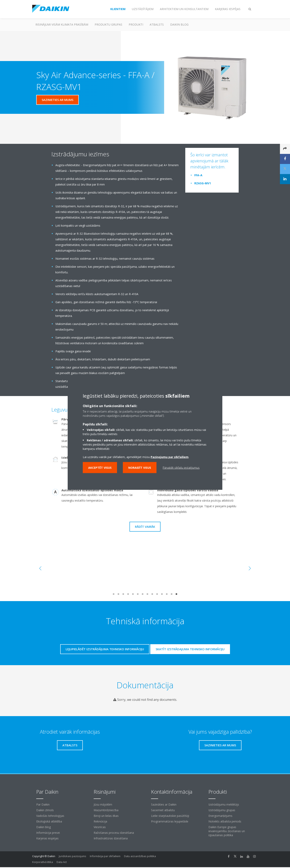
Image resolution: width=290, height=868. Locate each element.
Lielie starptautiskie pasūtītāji (170, 816)
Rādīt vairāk (145, 527)
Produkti (136, 24)
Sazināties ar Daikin (164, 804)
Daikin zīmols (45, 810)
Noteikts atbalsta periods (225, 821)
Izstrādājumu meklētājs (224, 804)
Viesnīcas (100, 827)
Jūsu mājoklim (103, 804)
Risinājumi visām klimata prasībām (62, 24)
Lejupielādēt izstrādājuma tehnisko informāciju (105, 649)
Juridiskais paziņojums (72, 856)
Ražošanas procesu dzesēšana (114, 833)
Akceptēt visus (100, 467)
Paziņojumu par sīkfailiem (170, 457)
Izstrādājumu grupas (222, 810)
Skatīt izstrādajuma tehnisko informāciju (190, 649)
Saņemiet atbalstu (163, 810)
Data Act (62, 862)
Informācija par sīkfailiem (105, 856)
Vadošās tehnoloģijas (50, 816)
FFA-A (198, 175)
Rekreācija (100, 821)
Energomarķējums (220, 816)
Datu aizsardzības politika (140, 856)
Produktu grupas (108, 24)
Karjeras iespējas (47, 838)
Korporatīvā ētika (43, 862)
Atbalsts (157, 24)
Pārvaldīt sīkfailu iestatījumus (181, 467)
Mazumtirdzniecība (106, 810)
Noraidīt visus (140, 467)
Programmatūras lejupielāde (170, 821)
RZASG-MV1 (203, 183)
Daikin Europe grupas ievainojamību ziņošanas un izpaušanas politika (227, 831)
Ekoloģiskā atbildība (49, 821)
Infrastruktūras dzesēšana (111, 838)
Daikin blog (179, 24)
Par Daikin (43, 804)
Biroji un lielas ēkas (106, 816)
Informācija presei (48, 833)
